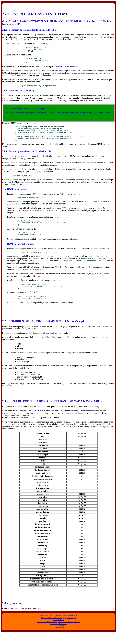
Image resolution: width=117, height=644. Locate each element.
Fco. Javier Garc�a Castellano (52, 628)
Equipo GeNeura (58, 630)
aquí (39, 619)
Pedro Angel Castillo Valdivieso (51, 626)
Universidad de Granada (58, 634)
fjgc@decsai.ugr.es (70, 628)
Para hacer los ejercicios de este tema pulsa (20, 619)
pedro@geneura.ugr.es (69, 626)
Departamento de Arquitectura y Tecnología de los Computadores (58, 632)
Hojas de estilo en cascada (68, 69)
